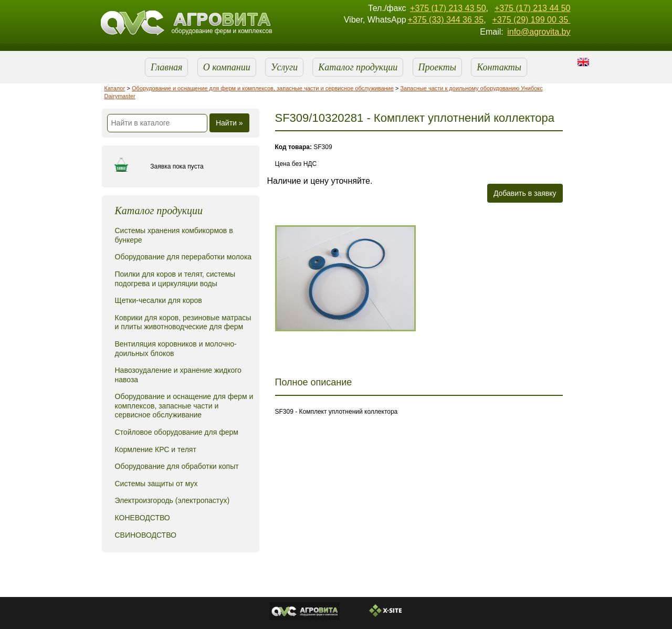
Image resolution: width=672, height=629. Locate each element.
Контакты (499, 67)
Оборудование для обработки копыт (177, 466)
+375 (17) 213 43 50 (448, 8)
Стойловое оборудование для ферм (177, 432)
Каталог (115, 88)
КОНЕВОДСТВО (143, 518)
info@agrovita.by (539, 32)
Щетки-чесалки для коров (159, 300)
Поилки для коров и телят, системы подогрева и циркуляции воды (175, 279)
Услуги (284, 67)
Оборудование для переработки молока (183, 257)
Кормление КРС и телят (156, 449)
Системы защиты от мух (156, 484)
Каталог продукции (358, 67)
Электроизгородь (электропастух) (172, 500)
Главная (166, 67)
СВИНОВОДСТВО (146, 535)
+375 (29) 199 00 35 (531, 20)
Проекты (437, 67)
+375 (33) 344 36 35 (446, 20)
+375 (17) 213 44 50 (533, 8)
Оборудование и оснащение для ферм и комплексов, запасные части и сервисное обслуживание (263, 88)
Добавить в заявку (525, 193)
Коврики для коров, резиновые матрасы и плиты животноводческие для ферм (183, 322)
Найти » (229, 123)
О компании (227, 67)
